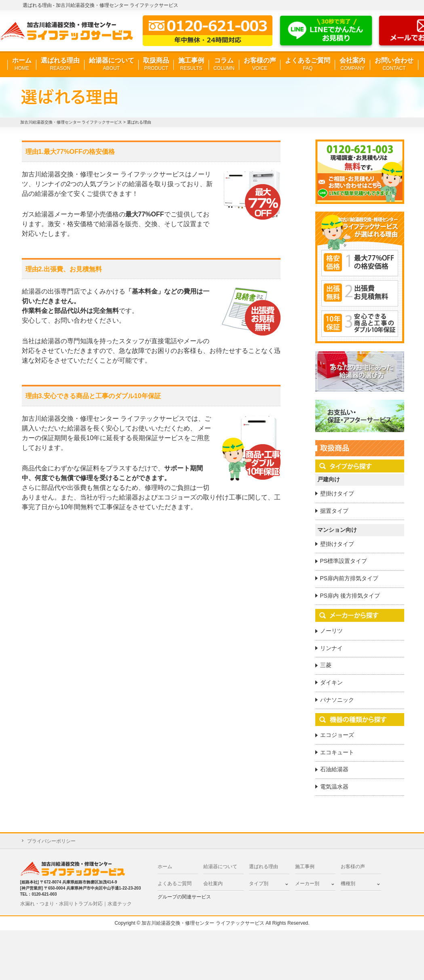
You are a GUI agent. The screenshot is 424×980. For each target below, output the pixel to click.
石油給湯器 (334, 769)
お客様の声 (260, 64)
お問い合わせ (394, 64)
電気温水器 (334, 787)
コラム (224, 64)
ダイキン (331, 682)
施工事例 (191, 64)
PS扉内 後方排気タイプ (350, 596)
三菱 (326, 665)
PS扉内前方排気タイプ (349, 578)
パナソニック (337, 700)
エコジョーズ (337, 735)
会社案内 (352, 64)
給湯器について (112, 64)
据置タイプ (334, 511)
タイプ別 (259, 883)
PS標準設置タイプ (344, 561)
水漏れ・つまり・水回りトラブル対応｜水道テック (76, 904)
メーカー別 (307, 883)
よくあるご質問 (308, 64)
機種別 (348, 883)
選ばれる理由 (60, 64)
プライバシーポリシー (51, 841)
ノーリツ (331, 631)
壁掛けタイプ (337, 493)
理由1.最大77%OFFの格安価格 (70, 152)
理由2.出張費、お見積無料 (64, 269)
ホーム (22, 64)
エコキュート (337, 752)
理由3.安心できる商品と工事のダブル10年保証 (93, 396)
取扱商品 (156, 64)
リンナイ (331, 648)
